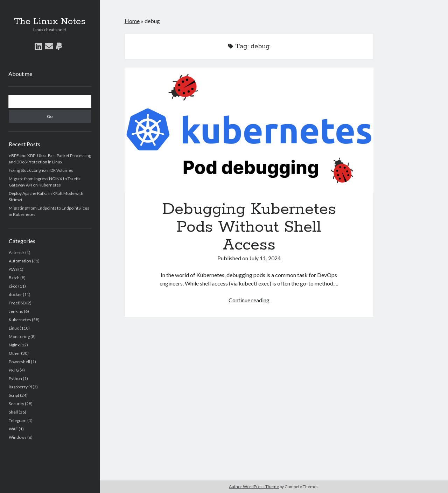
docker (15, 294)
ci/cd (13, 286)
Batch (14, 278)
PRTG (14, 370)
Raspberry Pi (20, 387)
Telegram (18, 420)
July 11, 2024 (265, 258)
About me (20, 74)
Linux (14, 328)
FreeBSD (17, 303)
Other (15, 353)
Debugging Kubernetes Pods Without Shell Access (249, 130)
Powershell (19, 362)
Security (16, 404)
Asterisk (17, 252)
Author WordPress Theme (254, 487)
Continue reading (249, 300)
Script (14, 395)
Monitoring (19, 336)
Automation (20, 261)
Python (15, 378)
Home (132, 21)
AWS (13, 269)
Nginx (14, 345)
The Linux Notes (50, 22)
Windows (18, 437)
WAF (13, 429)
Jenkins (16, 311)
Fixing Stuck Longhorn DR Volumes (41, 170)
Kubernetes (20, 320)
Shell (13, 412)
